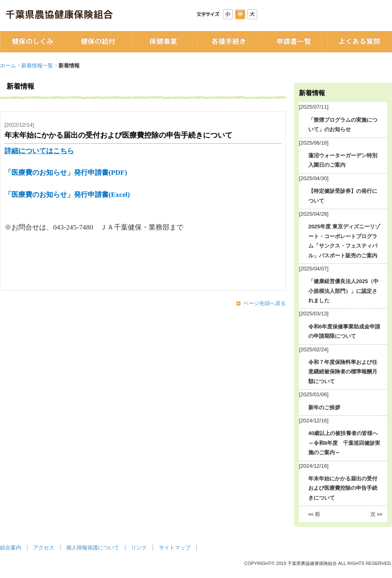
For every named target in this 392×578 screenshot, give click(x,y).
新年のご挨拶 (324, 407)
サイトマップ (175, 548)
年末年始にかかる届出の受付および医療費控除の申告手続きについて (343, 488)
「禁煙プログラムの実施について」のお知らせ (343, 125)
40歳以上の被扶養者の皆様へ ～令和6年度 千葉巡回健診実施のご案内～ (344, 443)
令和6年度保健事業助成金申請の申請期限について (344, 331)
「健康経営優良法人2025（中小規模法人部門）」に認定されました (343, 291)
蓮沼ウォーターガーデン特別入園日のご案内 (343, 160)
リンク (139, 548)
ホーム (8, 66)
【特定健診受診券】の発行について (343, 196)
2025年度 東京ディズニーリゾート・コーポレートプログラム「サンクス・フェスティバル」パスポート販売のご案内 (344, 241)
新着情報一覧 (37, 66)
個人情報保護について (93, 548)
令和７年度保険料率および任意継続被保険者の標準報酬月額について (343, 372)
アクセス (44, 548)
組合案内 (11, 548)
